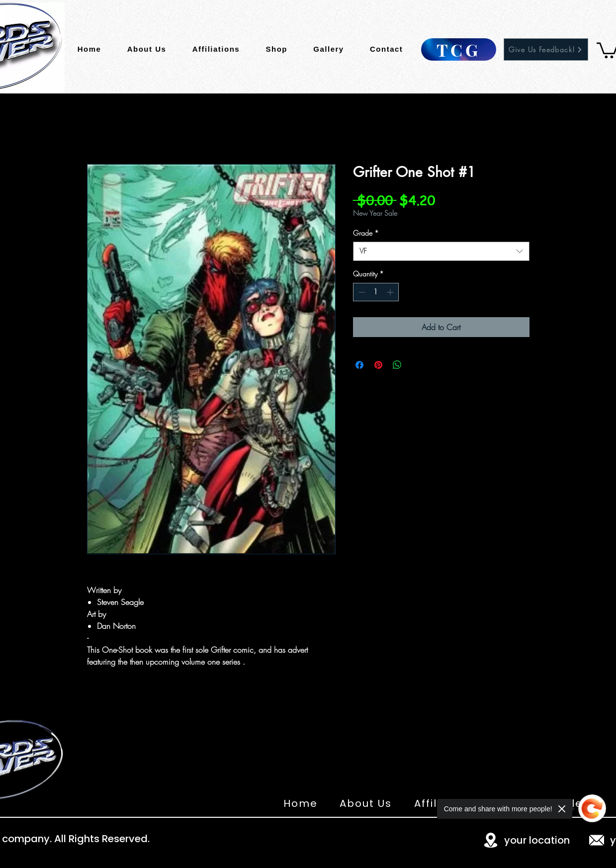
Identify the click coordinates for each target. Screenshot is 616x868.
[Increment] (391, 292)
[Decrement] (361, 292)
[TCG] (459, 49)
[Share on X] (416, 365)
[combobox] (441, 251)
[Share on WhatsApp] (397, 365)
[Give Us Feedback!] (546, 49)
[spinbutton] (376, 292)
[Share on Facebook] (359, 365)
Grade (366, 233)
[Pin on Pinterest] (378, 365)
